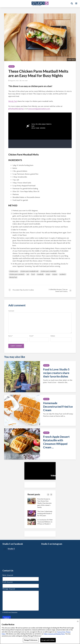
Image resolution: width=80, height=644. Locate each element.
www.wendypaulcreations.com (39, 109)
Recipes (12, 66)
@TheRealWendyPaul (16, 109)
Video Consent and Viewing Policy (54, 634)
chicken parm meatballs (48, 271)
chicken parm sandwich (17, 274)
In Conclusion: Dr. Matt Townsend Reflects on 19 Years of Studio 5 (45, 522)
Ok (78, 621)
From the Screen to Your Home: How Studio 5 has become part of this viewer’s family (44, 503)
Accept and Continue (48, 640)
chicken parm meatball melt (29, 271)
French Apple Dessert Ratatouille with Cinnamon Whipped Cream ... (56, 442)
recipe (48, 274)
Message (9, 589)
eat (28, 274)
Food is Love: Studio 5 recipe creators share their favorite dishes (56, 373)
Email (32, 336)
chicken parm (14, 271)
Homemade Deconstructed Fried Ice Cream (58, 407)
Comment (11, 311)
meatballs (40, 274)
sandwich (63, 274)
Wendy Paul (13, 101)
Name (10, 336)
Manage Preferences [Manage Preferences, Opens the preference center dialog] (31, 640)
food (33, 274)
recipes (55, 274)
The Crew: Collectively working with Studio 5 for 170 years (45, 513)
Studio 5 (11, 549)
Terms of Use (61, 632)
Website (53, 336)
